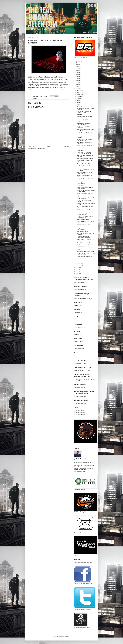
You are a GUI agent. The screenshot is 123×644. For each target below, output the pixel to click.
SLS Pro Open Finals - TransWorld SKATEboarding (85, 146)
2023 (77, 71)
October (79, 94)
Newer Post (31, 146)
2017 (77, 83)
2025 (77, 67)
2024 (77, 69)
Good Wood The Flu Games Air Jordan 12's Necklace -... (85, 170)
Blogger (68, 636)
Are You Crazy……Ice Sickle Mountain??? (83, 127)
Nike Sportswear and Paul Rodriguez (85, 159)
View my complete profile (80, 472)
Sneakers (78, 313)
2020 (77, 77)
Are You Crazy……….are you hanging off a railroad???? (85, 198)
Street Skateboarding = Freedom (83, 298)
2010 (77, 274)
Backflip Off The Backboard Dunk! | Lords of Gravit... (85, 188)
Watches (77, 320)
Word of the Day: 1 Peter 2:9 (83, 164)
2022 (77, 73)
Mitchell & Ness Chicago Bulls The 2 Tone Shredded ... (85, 161)
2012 (77, 270)
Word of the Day (79, 282)
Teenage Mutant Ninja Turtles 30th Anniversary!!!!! (84, 229)
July (78, 101)
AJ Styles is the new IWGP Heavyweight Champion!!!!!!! (84, 237)
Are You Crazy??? (79, 363)
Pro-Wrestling (78, 349)
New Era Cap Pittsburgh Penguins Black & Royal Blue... (84, 176)
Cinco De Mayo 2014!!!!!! (82, 231)
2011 (77, 272)
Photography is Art (80, 327)
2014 (77, 89)
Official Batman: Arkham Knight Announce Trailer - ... (84, 124)
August (79, 99)
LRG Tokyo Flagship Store (83, 220)
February (79, 263)
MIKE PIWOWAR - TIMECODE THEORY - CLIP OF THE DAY (84, 153)
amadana (35, 78)
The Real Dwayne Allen (81, 459)
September (80, 97)
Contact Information (80, 416)
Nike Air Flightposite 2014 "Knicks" (84, 243)
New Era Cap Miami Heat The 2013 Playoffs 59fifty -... (85, 173)
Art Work (77, 334)
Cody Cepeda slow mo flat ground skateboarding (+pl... (84, 140)
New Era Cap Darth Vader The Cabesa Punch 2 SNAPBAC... (85, 167)
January (79, 265)
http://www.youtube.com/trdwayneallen (84, 562)
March (78, 261)
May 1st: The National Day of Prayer (85, 257)
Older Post (66, 146)
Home (49, 146)
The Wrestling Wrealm (80, 414)
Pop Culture (35, 98)
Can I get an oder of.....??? (81, 370)
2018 (77, 81)
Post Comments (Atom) (40, 149)
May (78, 104)
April (78, 259)
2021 (77, 75)
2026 (77, 65)
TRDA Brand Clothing (80, 404)
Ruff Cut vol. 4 (80, 106)
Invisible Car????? (81, 185)
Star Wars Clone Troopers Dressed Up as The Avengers (85, 214)
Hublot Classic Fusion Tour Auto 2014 (85, 251)
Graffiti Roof (79, 115)
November (79, 93)
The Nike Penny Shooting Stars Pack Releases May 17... (85, 217)
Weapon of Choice (80, 388)
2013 (77, 268)
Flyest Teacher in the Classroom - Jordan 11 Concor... (84, 112)
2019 (77, 79)
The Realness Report (80, 396)
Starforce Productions (80, 412)
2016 (77, 85)
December (79, 91)
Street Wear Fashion (80, 290)
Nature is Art (78, 342)
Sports (77, 356)
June (78, 103)
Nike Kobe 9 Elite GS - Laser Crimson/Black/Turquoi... (83, 225)
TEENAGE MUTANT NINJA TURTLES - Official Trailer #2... (86, 254)
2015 (77, 87)
